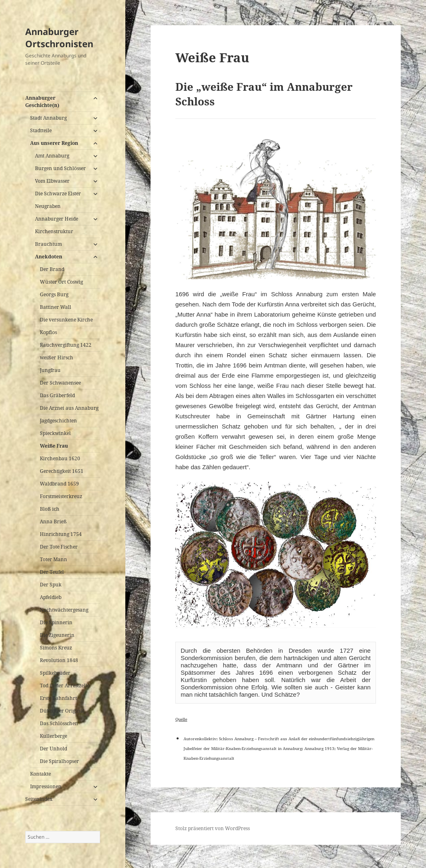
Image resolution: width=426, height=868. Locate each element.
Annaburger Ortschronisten (59, 37)
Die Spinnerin (56, 622)
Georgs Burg (54, 294)
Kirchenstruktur (54, 231)
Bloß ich (50, 509)
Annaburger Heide (57, 219)
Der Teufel (52, 572)
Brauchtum (48, 244)
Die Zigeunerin (57, 635)
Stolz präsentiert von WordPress (213, 828)
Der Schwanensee (60, 383)
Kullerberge (54, 736)
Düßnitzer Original (62, 711)
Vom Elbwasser (52, 181)
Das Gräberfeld (57, 395)
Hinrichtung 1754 (61, 534)
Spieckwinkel (55, 433)
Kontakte (40, 774)
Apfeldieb (51, 597)
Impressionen (46, 786)
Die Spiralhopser (59, 761)
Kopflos (48, 332)
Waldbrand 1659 (59, 484)
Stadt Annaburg (48, 118)
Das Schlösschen (59, 723)
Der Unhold (54, 749)
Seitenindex (39, 799)
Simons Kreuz (56, 648)
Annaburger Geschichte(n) (42, 102)
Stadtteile (41, 130)
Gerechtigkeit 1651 (62, 471)
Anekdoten (49, 257)
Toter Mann (54, 559)
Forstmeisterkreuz (61, 496)
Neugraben (48, 206)
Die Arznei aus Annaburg (69, 408)
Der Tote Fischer (59, 547)
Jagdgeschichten (58, 421)
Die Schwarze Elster (58, 193)
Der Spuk (51, 585)
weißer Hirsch (57, 357)
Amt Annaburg (52, 156)
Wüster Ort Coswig (61, 282)
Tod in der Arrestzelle (65, 685)
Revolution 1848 (59, 660)
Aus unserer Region (54, 143)
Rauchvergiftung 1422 (66, 345)
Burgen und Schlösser (60, 168)
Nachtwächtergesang (64, 610)
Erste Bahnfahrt (58, 698)
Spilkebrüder (55, 673)
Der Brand (52, 269)
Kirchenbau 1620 (60, 458)
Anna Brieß (53, 521)
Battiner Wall (56, 307)
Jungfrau (50, 370)
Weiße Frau (54, 446)
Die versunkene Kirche (66, 320)
